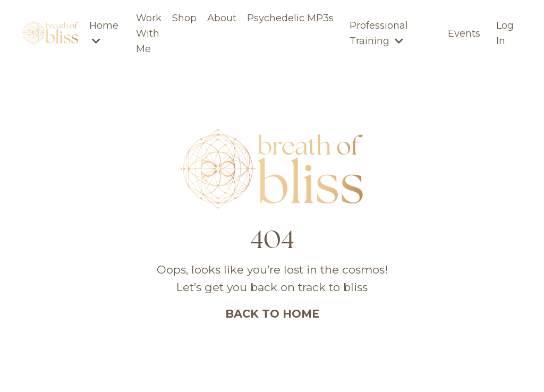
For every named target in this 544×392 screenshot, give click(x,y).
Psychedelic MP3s (290, 18)
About (222, 18)
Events (464, 33)
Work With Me (149, 33)
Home (104, 33)
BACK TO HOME (272, 314)
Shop (184, 18)
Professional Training (379, 33)
